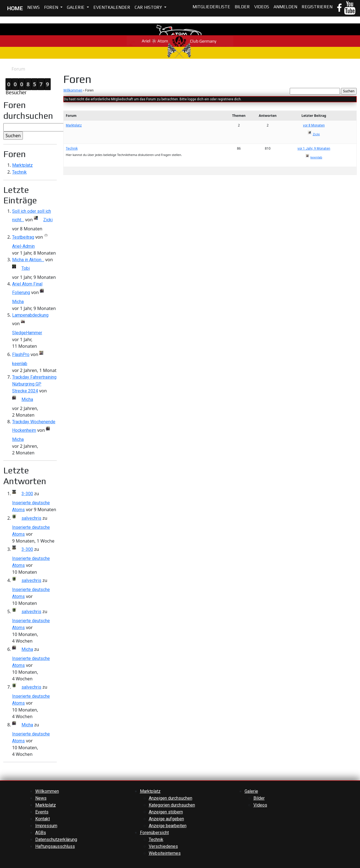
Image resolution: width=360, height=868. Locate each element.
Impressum (46, 826)
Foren (52, 7)
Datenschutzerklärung (56, 839)
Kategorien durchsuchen (172, 805)
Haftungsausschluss (55, 846)
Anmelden (285, 7)
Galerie (76, 7)
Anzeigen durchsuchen (170, 798)
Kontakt (43, 819)
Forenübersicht (154, 833)
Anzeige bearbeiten (168, 826)
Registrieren (317, 7)
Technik (19, 172)
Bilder (242, 7)
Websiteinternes (165, 853)
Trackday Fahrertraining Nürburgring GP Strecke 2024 (34, 384)
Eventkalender (112, 7)
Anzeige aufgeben (166, 819)
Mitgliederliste (211, 7)
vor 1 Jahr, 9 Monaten (314, 149)
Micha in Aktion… (28, 260)
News (33, 7)
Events (42, 812)
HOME (15, 8)
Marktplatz (22, 165)
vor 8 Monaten (314, 125)
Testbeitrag (23, 237)
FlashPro (21, 355)
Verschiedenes (163, 846)
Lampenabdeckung (30, 315)
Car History (149, 7)
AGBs (41, 833)
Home (6, 69)
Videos (262, 7)
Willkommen (73, 90)
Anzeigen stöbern (166, 812)
